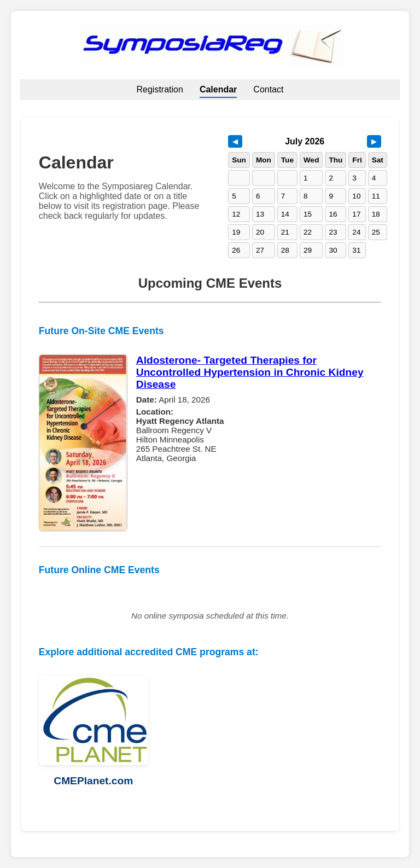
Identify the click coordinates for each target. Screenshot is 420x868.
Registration (160, 89)
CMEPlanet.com (93, 781)
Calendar (218, 89)
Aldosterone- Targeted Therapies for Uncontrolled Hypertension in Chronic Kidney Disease (250, 372)
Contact (268, 89)
